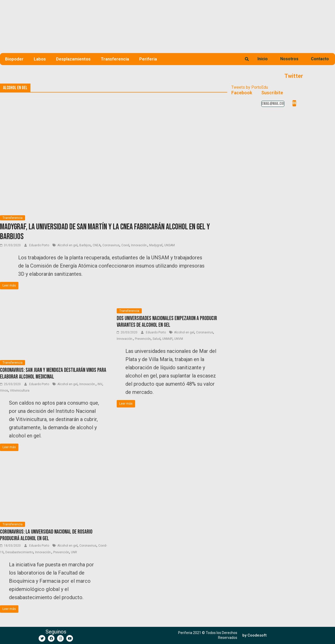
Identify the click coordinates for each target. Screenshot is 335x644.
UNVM (179, 339)
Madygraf (156, 245)
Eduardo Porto (40, 245)
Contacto (320, 59)
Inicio (263, 59)
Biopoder (14, 59)
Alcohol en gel (67, 245)
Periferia (148, 59)
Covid (125, 245)
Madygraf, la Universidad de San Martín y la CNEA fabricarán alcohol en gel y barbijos (105, 232)
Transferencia (115, 59)
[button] (255, 635)
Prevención (143, 339)
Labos (40, 59)
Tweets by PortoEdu (250, 87)
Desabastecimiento (19, 552)
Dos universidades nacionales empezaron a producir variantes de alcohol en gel (167, 322)
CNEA (97, 245)
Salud (156, 339)
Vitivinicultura (20, 391)
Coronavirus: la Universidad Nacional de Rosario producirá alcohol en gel (46, 535)
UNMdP (167, 339)
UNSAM (170, 245)
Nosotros (289, 59)
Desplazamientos (73, 59)
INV (100, 384)
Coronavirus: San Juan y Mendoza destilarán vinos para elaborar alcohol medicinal (53, 374)
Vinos (4, 391)
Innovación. (139, 245)
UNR (74, 552)
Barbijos (85, 245)
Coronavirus (111, 245)
